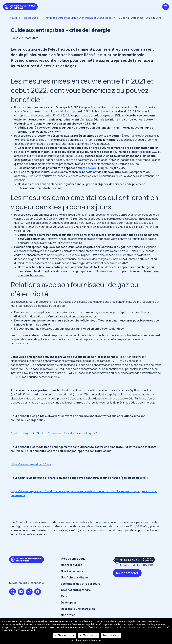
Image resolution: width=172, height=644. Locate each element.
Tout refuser (88, 636)
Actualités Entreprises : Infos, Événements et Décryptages (78, 18)
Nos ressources (72, 565)
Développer (69, 602)
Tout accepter (64, 636)
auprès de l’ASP (88, 168)
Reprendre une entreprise (78, 609)
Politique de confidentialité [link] (86, 640)
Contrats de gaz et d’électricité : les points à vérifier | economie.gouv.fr (54, 433)
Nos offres (68, 615)
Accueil (13, 18)
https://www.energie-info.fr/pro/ (31, 464)
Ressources (31, 18)
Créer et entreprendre (76, 590)
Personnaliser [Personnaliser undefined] (111, 636)
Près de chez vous (73, 559)
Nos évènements (72, 571)
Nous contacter (127, 573)
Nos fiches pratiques (75, 577)
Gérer (65, 596)
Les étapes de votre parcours (81, 584)
